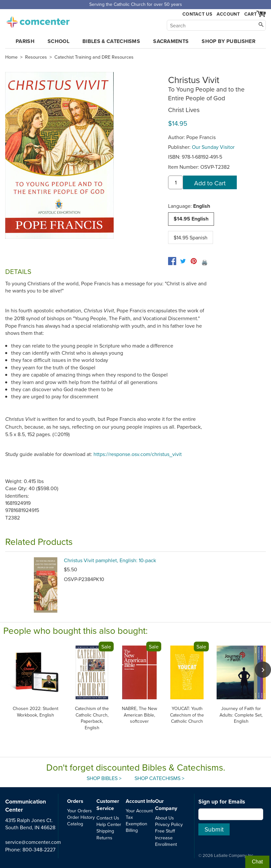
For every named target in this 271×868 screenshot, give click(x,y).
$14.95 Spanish (191, 237)
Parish (25, 41)
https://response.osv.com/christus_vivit (138, 454)
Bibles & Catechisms (111, 41)
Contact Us (197, 14)
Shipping (105, 831)
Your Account (139, 811)
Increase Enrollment (166, 841)
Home (11, 57)
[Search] (216, 25)
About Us (164, 818)
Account (228, 14)
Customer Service (108, 805)
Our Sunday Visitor (213, 147)
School (58, 41)
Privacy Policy (169, 824)
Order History (81, 817)
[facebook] (172, 261)
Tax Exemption (136, 820)
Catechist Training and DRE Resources (94, 57)
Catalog (75, 824)
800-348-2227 (39, 849)
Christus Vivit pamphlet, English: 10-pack (110, 560)
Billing (132, 830)
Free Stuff (165, 831)
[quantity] (176, 182)
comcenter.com (38, 20)
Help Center (109, 824)
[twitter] (183, 261)
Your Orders (79, 811)
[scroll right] (263, 670)
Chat (257, 862)
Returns (104, 838)
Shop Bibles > (104, 778)
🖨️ (205, 262)
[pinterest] (194, 261)
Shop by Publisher (228, 41)
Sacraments (171, 41)
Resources (36, 57)
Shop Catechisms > (159, 778)
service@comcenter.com (33, 842)
